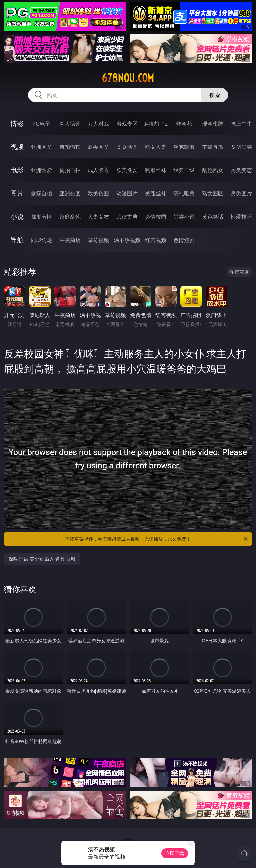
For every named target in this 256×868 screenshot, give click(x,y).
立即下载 (175, 853)
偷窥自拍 (41, 193)
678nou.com (128, 78)
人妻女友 (98, 217)
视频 (17, 147)
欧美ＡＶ (98, 147)
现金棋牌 (213, 124)
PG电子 (41, 124)
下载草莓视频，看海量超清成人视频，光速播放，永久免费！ (157, 539)
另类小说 (184, 217)
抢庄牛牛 (241, 124)
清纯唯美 (184, 193)
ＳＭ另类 (241, 147)
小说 (17, 217)
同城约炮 (41, 240)
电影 (17, 170)
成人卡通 (98, 170)
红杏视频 (156, 240)
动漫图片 (127, 193)
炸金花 (184, 124)
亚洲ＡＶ (41, 147)
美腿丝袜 (156, 193)
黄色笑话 (213, 217)
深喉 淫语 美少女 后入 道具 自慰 (42, 559)
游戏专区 (127, 124)
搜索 (215, 95)
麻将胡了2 (155, 124)
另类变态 (241, 170)
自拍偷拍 (70, 147)
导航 (17, 240)
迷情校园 (156, 217)
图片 (17, 193)
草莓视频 (98, 240)
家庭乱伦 (70, 217)
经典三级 (184, 170)
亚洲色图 (70, 193)
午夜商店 (70, 240)
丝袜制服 (184, 147)
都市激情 (41, 217)
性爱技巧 (241, 217)
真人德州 (70, 124)
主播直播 (213, 147)
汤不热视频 (127, 240)
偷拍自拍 (70, 170)
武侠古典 (127, 217)
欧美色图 (98, 193)
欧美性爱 (127, 170)
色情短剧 (184, 240)
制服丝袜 (156, 170)
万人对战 (98, 124)
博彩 (17, 123)
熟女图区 (213, 193)
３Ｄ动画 (127, 147)
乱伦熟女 (213, 170)
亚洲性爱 (41, 170)
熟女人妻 (156, 147)
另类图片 (241, 193)
